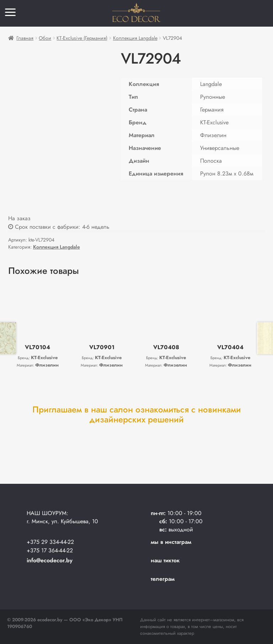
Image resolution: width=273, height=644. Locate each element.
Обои (45, 38)
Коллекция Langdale (135, 38)
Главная (25, 38)
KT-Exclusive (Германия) (82, 38)
